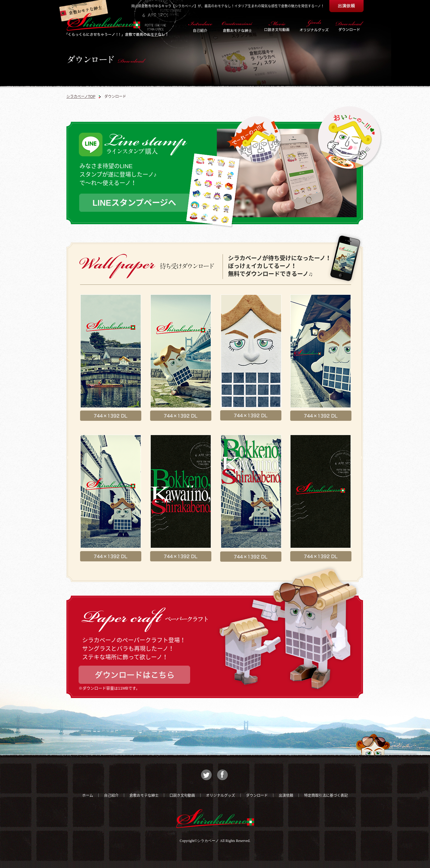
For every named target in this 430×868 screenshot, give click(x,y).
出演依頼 (286, 796)
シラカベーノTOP (81, 97)
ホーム (88, 796)
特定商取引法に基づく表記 (326, 796)
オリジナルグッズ (220, 796)
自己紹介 (111, 796)
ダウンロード (257, 796)
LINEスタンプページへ (134, 203)
